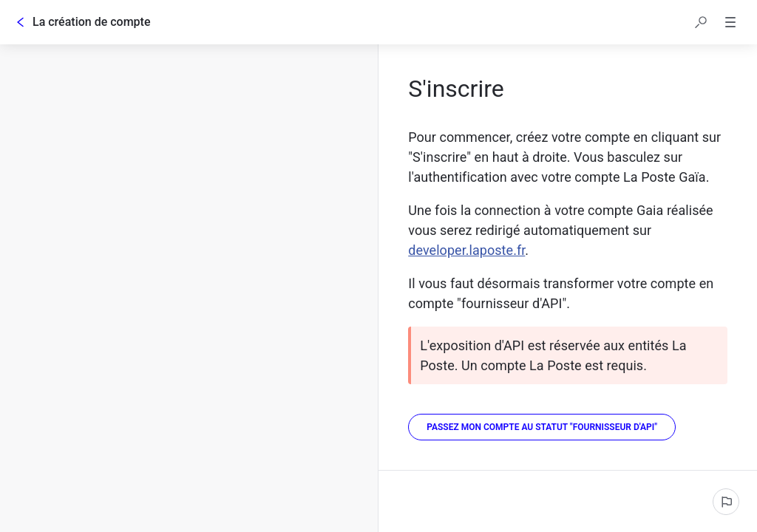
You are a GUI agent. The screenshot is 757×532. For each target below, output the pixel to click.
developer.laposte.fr (466, 250)
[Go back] (21, 22)
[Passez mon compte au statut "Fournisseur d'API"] (542, 427)
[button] (701, 22)
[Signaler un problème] (726, 502)
